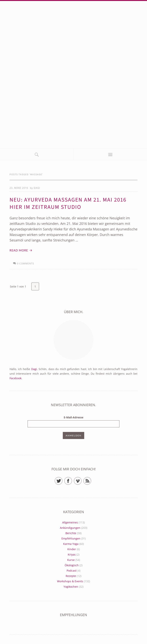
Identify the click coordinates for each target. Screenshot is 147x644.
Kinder (72, 549)
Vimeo (81, 479)
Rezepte (71, 576)
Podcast (72, 571)
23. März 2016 (19, 188)
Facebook (16, 378)
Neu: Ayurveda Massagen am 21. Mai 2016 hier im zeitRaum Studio (68, 203)
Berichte (71, 533)
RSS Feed (91, 479)
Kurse (71, 560)
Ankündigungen (70, 528)
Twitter (62, 479)
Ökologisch (72, 565)
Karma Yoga (71, 544)
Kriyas (72, 554)
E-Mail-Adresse (73, 417)
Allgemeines (70, 522)
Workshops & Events (70, 581)
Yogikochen (71, 587)
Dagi (37, 188)
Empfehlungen (71, 538)
